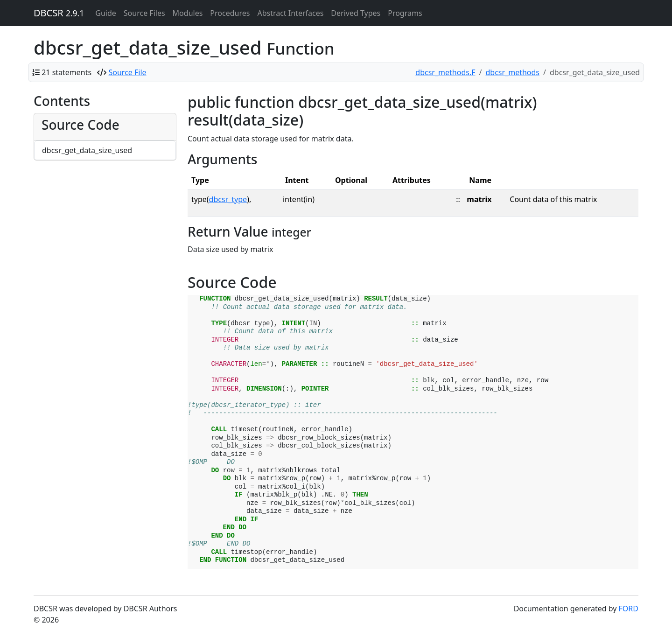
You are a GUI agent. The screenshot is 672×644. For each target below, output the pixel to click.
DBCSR (59, 13)
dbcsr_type (228, 199)
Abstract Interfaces (290, 13)
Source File (128, 72)
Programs (405, 13)
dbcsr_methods (512, 72)
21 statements (66, 72)
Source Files (144, 13)
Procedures (230, 13)
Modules (188, 13)
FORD (629, 609)
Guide (106, 13)
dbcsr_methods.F (445, 72)
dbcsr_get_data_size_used (87, 150)
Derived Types (356, 13)
